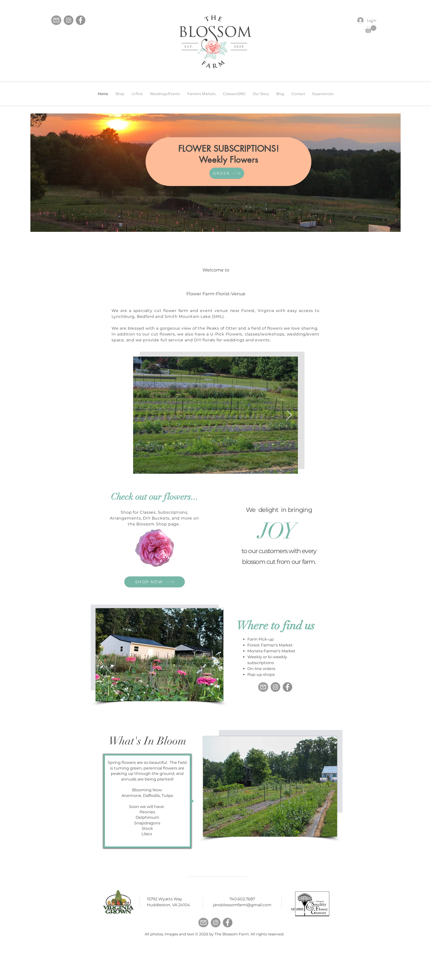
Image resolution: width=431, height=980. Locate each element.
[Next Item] (289, 415)
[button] (371, 29)
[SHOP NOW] (155, 582)
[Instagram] (69, 20)
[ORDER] (227, 173)
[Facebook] (81, 20)
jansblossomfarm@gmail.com (242, 905)
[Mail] (56, 20)
